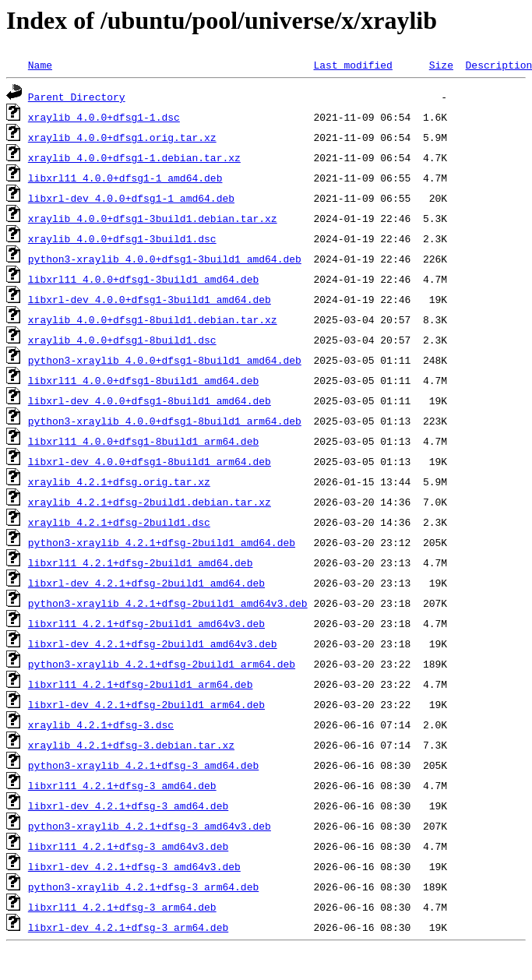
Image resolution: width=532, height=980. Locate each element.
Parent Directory (77, 97)
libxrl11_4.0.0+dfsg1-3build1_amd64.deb (143, 279)
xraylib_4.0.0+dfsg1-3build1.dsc (122, 238)
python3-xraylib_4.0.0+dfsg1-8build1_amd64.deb (165, 360)
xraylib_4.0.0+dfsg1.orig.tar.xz (122, 137)
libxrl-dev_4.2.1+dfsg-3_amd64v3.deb (134, 866)
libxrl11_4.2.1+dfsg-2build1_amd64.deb (141, 562)
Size (441, 65)
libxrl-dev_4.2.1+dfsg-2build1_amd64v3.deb (153, 643)
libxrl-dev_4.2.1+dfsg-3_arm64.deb (128, 927)
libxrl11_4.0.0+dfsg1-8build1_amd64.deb (143, 380)
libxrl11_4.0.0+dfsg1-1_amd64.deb (125, 178)
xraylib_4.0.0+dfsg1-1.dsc (104, 117)
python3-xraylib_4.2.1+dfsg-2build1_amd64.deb (162, 542)
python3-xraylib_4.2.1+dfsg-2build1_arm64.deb (162, 664)
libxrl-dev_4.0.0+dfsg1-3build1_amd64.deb (150, 299)
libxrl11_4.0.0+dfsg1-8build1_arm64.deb (143, 441)
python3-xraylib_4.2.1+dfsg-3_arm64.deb (143, 887)
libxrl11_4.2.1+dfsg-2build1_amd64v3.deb (146, 623)
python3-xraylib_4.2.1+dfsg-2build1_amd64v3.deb (168, 603)
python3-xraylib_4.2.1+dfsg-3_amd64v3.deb (150, 826)
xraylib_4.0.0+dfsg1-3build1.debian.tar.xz (153, 218)
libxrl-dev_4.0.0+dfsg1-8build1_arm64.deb (150, 461)
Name (40, 65)
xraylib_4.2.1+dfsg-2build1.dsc (119, 522)
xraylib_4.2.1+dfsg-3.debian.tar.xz (131, 745)
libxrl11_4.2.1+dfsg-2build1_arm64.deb (141, 684)
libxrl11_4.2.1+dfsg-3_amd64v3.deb (128, 846)
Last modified (352, 65)
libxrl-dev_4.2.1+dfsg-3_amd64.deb (128, 806)
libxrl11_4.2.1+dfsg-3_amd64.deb (122, 785)
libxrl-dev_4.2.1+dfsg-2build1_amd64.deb (146, 583)
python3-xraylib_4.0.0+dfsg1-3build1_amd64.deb (165, 259)
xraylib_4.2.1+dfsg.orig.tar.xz (119, 481)
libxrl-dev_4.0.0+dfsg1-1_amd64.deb (131, 198)
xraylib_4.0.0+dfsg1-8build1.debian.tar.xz (153, 319)
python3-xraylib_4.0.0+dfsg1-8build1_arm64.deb (165, 421)
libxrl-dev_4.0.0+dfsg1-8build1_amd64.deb (150, 400)
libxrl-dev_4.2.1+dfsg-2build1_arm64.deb (146, 704)
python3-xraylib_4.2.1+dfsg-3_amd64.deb (143, 765)
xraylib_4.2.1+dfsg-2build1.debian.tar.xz (150, 502)
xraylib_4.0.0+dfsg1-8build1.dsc (122, 340)
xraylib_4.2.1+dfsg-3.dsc (101, 724)
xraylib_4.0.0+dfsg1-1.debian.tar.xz (134, 157)
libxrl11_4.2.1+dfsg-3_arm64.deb (122, 907)
